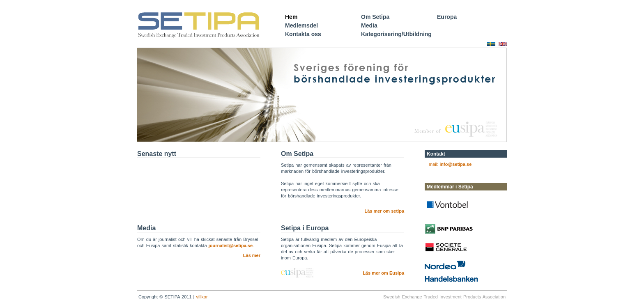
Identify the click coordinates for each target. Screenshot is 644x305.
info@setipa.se (455, 164)
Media (369, 25)
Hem (291, 17)
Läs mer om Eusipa (383, 273)
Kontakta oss (303, 34)
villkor (202, 297)
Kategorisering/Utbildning (396, 34)
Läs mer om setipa (384, 211)
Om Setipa (375, 17)
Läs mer (252, 255)
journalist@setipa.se (231, 245)
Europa (447, 17)
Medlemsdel (301, 25)
